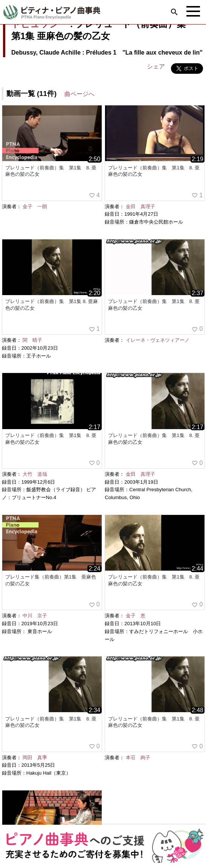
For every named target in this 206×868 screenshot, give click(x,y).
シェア (156, 66)
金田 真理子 (140, 206)
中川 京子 (35, 616)
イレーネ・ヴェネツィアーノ (158, 340)
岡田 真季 (35, 758)
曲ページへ (79, 94)
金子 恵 (136, 616)
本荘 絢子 (138, 758)
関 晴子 (32, 340)
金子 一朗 (35, 206)
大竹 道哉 (35, 474)
